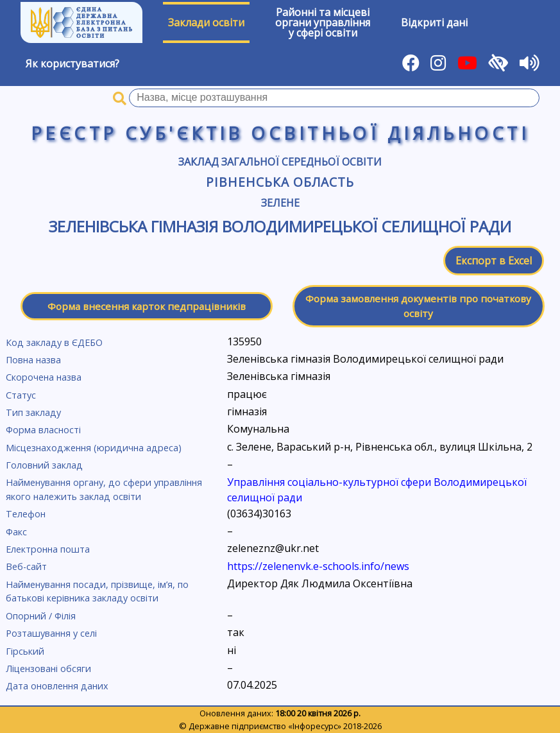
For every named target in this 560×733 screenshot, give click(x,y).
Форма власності (43, 430)
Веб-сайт (26, 566)
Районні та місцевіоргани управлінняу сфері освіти (323, 22)
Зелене (280, 203)
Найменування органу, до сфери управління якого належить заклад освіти (104, 489)
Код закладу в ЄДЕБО (54, 342)
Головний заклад (44, 465)
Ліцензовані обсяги (48, 668)
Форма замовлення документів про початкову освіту (418, 306)
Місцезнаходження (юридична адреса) (94, 448)
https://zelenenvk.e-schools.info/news (318, 566)
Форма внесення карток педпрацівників (147, 306)
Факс (16, 532)
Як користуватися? (72, 64)
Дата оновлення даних (57, 686)
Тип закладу (33, 412)
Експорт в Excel (494, 261)
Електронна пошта (48, 549)
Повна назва (33, 360)
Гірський (25, 651)
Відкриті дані (434, 22)
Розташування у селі (51, 633)
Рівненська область (280, 182)
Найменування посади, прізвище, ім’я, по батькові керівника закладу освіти (97, 591)
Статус (21, 395)
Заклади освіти (206, 22)
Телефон (26, 514)
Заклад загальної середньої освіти (280, 162)
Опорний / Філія (41, 616)
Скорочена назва (44, 377)
